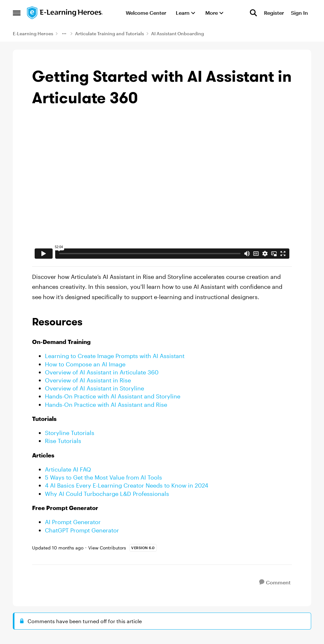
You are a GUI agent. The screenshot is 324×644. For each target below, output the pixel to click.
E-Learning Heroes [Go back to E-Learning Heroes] (33, 33)
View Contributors (107, 548)
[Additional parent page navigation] (64, 34)
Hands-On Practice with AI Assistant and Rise (106, 405)
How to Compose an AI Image (85, 364)
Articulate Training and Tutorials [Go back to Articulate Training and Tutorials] (110, 33)
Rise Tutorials (63, 441)
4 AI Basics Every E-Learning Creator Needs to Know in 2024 (127, 485)
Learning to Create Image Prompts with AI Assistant (115, 356)
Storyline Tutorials (70, 433)
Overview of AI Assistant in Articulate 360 (102, 372)
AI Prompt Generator (73, 522)
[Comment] (275, 582)
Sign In (299, 13)
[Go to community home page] (65, 13)
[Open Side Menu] (17, 13)
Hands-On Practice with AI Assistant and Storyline (113, 396)
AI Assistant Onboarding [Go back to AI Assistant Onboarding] (178, 33)
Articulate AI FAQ (68, 469)
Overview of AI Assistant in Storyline (94, 388)
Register (274, 13)
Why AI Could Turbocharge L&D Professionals (107, 494)
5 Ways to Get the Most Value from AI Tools (103, 477)
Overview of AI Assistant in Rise (88, 380)
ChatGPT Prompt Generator (82, 530)
